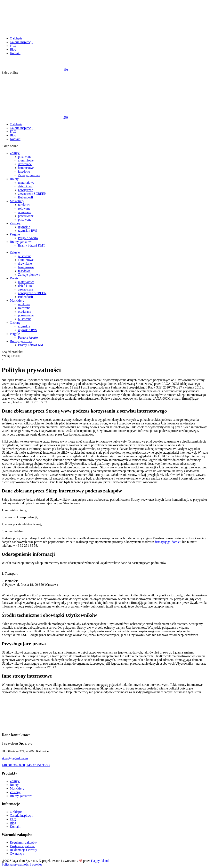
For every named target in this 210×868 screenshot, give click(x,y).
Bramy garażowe (21, 242)
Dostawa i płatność (22, 846)
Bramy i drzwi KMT (32, 245)
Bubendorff (26, 197)
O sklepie (16, 38)
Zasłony (15, 223)
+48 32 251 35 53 (38, 765)
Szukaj (6, 356)
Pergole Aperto (28, 238)
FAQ (13, 46)
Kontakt (15, 53)
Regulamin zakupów (23, 842)
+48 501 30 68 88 (13, 765)
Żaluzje (15, 153)
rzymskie (24, 227)
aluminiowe (26, 160)
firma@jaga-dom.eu (168, 542)
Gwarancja (17, 854)
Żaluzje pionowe (29, 175)
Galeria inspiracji (21, 42)
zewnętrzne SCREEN (32, 194)
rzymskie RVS (28, 231)
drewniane (25, 164)
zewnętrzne (26, 190)
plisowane (25, 157)
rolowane (24, 208)
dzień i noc (25, 186)
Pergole (15, 234)
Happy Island (100, 861)
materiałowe (26, 183)
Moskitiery (17, 201)
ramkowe (24, 205)
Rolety (14, 179)
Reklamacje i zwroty (23, 850)
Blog (13, 49)
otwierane (25, 212)
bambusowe (26, 168)
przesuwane (26, 216)
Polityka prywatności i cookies (22, 864)
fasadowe (24, 171)
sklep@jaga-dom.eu (15, 758)
